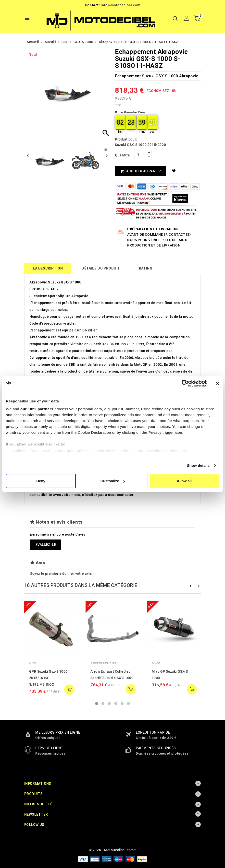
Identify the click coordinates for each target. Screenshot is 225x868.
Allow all (184, 481)
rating (146, 268)
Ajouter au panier (141, 171)
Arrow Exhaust (104, 663)
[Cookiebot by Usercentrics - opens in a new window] (185, 383)
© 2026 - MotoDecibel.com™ (113, 850)
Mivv (156, 663)
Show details (198, 465)
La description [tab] (48, 268)
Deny (41, 481)
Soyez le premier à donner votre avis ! (62, 574)
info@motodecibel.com (120, 5)
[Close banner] (217, 383)
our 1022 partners (37, 409)
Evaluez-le (46, 545)
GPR (33, 663)
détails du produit (101, 268)
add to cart (69, 690)
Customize (113, 481)
